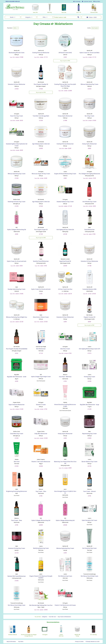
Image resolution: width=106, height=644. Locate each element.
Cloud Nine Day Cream (17, 434)
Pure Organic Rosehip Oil (41, 84)
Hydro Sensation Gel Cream (89, 520)
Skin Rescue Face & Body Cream (89, 576)
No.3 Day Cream (89, 116)
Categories (29, 17)
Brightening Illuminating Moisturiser (17, 491)
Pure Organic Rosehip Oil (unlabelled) (17, 349)
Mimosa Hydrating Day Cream (89, 84)
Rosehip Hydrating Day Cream (17, 289)
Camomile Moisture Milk (89, 289)
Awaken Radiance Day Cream (65, 202)
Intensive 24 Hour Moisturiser (17, 84)
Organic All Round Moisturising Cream (65, 174)
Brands (13, 17)
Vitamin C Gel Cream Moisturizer (41, 462)
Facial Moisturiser (89, 229)
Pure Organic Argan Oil (41, 229)
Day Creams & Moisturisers (53, 24)
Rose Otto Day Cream (17, 116)
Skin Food (17, 462)
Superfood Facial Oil (65, 261)
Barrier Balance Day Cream (89, 462)
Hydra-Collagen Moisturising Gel (17, 229)
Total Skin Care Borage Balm (41, 116)
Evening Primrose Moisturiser (41, 53)
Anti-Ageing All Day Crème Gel (65, 229)
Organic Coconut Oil (89, 317)
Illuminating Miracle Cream (17, 53)
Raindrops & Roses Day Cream (17, 202)
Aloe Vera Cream (65, 349)
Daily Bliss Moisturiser (41, 434)
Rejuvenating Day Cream (89, 434)
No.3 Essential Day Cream (89, 548)
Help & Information (11, 641)
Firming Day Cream (89, 377)
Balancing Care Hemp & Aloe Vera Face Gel (65, 462)
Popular (95, 28)
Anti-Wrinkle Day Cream (89, 202)
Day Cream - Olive (41, 491)
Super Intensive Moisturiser (17, 405)
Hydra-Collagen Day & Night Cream (41, 377)
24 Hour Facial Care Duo (65, 289)
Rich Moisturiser (41, 349)
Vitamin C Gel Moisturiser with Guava (65, 605)
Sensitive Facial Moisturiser (41, 261)
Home (77, 1)
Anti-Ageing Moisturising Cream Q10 (89, 349)
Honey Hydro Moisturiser (65, 116)
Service (87, 1)
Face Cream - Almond (89, 491)
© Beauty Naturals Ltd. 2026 (93, 641)
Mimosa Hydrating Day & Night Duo (17, 317)
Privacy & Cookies (79, 641)
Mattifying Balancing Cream (41, 548)
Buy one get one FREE (65, 61)
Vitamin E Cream (41, 405)
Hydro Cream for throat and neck (17, 261)
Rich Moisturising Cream (65, 576)
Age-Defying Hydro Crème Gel (41, 144)
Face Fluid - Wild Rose (65, 377)
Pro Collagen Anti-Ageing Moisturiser (89, 174)
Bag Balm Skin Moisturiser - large (89, 405)
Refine (16, 28)
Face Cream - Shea (17, 520)
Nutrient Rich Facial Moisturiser (17, 576)
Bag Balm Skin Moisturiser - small (17, 377)
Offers (45, 17)
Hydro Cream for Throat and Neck (89, 53)
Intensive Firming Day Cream (17, 548)
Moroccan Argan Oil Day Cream (41, 174)
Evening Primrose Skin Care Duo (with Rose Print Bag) (65, 85)
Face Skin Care (52, 617)
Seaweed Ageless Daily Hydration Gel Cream (17, 145)
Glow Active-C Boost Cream (41, 317)
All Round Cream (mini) (65, 53)
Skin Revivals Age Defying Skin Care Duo (41, 605)
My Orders (97, 1)
